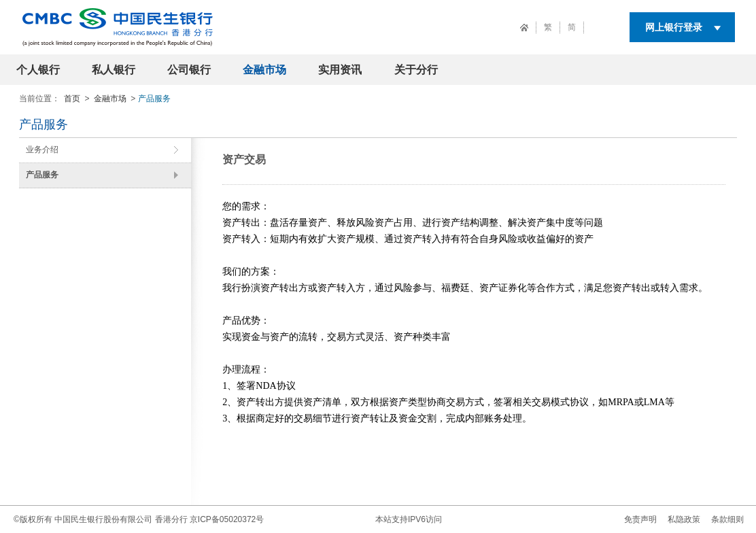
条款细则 (727, 519)
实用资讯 (340, 70)
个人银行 (38, 70)
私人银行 (114, 70)
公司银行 (189, 70)
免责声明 (640, 519)
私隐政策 (684, 519)
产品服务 (42, 175)
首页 (72, 99)
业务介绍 (42, 150)
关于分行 (416, 70)
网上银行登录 (674, 27)
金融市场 (264, 70)
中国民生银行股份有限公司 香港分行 (121, 519)
